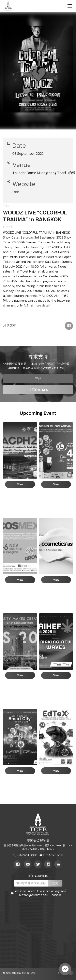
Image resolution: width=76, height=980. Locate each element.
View (20, 484)
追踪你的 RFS (38, 390)
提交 (55, 883)
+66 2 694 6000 (25, 855)
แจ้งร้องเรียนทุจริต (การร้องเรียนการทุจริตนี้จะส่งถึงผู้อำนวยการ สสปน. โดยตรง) (38, 893)
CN (60, 973)
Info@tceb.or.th (51, 855)
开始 (38, 379)
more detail (42, 305)
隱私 (33, 973)
